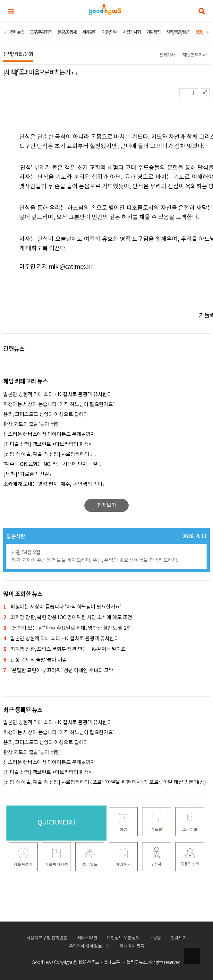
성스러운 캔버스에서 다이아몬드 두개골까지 (49, 434)
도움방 (155, 938)
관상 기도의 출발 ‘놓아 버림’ (32, 424)
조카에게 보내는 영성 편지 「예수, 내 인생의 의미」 (54, 484)
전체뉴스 (17, 32)
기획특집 (153, 32)
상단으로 (192, 956)
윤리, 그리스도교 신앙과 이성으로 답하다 (46, 414)
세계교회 (89, 32)
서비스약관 (87, 938)
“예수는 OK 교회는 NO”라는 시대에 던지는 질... (52, 464)
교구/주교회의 (41, 32)
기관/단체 (110, 32)
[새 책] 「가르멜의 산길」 (27, 474)
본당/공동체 (67, 32)
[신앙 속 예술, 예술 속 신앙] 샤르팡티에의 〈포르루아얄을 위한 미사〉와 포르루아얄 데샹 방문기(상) (105, 782)
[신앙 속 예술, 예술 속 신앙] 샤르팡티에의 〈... (49, 454)
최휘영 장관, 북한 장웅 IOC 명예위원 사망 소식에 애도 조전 (68, 618)
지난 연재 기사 (194, 55)
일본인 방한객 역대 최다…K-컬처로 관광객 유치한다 (57, 395)
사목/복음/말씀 (178, 32)
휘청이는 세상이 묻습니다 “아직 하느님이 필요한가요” (59, 405)
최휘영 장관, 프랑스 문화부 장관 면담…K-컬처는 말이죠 (64, 650)
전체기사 (167, 55)
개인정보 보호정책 (123, 938)
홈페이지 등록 (132, 947)
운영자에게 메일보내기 (89, 947)
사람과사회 (132, 32)
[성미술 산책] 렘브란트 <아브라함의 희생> (47, 444)
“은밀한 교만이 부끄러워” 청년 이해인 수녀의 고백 (58, 671)
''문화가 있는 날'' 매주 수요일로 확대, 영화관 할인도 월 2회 (67, 628)
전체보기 (179, 938)
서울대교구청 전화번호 (47, 938)
